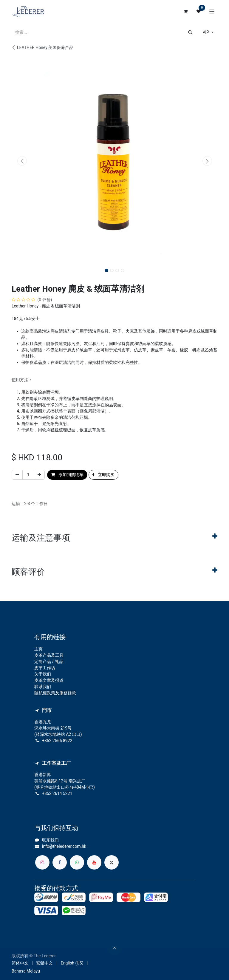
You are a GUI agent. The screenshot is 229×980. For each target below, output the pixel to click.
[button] (22, 161)
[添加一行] (39, 475)
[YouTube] (94, 862)
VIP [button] (206, 32)
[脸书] (60, 862)
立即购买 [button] (103, 475)
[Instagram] (42, 862)
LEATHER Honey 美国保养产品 (42, 47)
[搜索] (190, 32)
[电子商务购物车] (185, 11)
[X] (112, 862)
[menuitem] (20, 963)
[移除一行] (17, 475)
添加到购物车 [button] (67, 475)
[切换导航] (212, 11)
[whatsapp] (77, 862)
